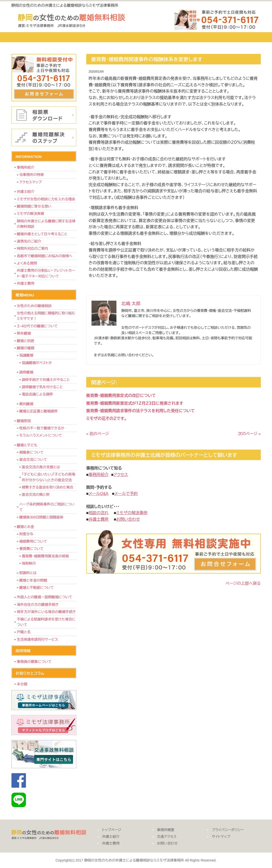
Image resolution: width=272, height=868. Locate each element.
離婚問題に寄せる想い (34, 206)
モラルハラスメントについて (41, 435)
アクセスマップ (31, 182)
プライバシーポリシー (228, 830)
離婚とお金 (26, 527)
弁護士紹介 (70, 37)
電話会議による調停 (37, 394)
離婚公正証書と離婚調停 (39, 411)
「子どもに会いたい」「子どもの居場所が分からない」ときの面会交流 (49, 477)
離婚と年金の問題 (33, 580)
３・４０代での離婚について (37, 326)
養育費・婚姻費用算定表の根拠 (45, 556)
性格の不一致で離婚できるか (42, 428)
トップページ (30, 37)
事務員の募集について (34, 662)
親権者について (32, 452)
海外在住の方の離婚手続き (38, 605)
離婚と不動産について (37, 588)
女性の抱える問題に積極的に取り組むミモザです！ (46, 316)
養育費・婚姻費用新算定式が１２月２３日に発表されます (135, 403)
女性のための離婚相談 (34, 306)
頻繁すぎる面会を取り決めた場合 (48, 487)
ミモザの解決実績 (31, 214)
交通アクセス (197, 37)
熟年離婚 (24, 333)
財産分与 (26, 534)
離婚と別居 (26, 341)
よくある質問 (27, 263)
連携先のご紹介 (29, 241)
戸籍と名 (24, 632)
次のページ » (249, 434)
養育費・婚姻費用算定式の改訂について (121, 396)
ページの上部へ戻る (243, 583)
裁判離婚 (26, 404)
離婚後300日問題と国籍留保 (42, 517)
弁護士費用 (112, 37)
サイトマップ (221, 837)
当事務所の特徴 (32, 175)
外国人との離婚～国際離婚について (45, 597)
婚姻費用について (33, 541)
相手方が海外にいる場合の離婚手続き (46, 612)
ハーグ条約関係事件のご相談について (47, 507)
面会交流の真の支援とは (41, 467)
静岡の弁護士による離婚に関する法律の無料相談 (46, 224)
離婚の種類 (26, 348)
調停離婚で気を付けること (42, 387)
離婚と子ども (27, 445)
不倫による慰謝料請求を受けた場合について (46, 622)
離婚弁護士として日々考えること (42, 234)
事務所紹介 (26, 167)
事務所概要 (155, 37)
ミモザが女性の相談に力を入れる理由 (46, 199)
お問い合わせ (240, 37)
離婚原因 (24, 421)
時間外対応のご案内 (33, 248)
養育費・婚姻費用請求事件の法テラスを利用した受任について (140, 411)
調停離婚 (26, 372)
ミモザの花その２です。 (107, 419)
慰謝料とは (28, 573)
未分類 (22, 684)
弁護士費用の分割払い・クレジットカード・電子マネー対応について (46, 273)
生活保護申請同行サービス (38, 639)
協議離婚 (26, 355)
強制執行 (29, 563)
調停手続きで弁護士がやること (46, 380)
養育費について (32, 549)
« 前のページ (98, 434)
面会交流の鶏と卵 (36, 495)
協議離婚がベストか (37, 363)
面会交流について (33, 460)
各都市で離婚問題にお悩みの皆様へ (45, 256)
